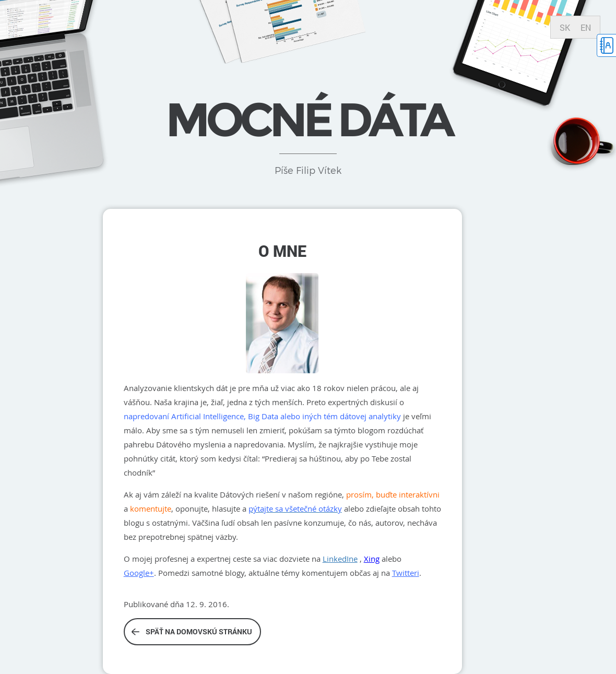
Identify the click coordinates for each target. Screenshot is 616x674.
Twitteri (406, 573)
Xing (372, 559)
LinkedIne (340, 559)
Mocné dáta (308, 120)
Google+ (139, 573)
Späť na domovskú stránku (192, 631)
